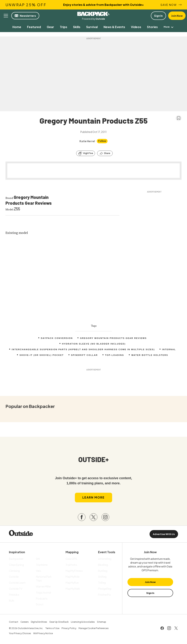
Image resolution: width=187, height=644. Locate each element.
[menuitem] (14, 27)
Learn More (93, 498)
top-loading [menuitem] (115, 355)
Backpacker (93, 14)
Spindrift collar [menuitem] (84, 355)
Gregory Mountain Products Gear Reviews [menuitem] (114, 338)
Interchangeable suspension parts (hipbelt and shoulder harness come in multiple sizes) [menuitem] (83, 349)
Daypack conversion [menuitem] (56, 338)
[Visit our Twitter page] (93, 518)
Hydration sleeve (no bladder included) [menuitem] (94, 344)
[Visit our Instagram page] (105, 518)
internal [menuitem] (170, 349)
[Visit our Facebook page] (82, 518)
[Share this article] (105, 153)
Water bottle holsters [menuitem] (150, 355)
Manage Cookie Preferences (94, 629)
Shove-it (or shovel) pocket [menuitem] (41, 355)
